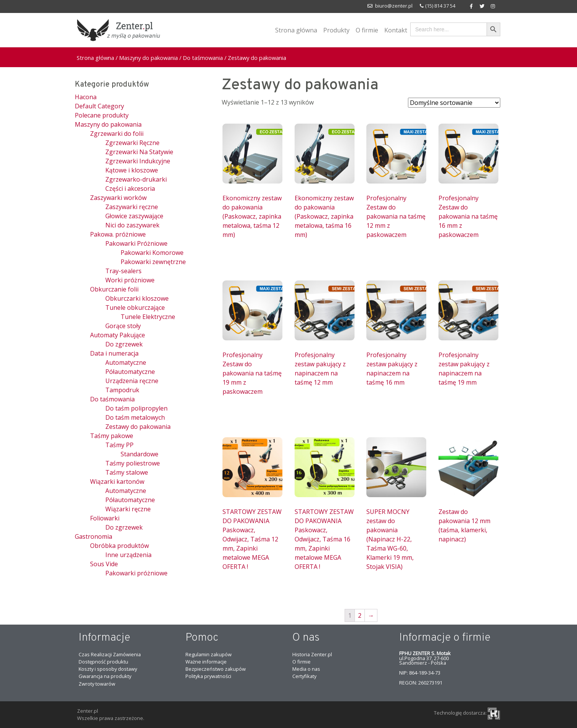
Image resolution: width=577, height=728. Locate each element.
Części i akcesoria (130, 188)
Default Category (99, 106)
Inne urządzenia (128, 555)
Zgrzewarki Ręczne (132, 143)
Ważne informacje (206, 662)
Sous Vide (104, 564)
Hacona (86, 97)
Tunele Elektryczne (148, 317)
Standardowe (139, 454)
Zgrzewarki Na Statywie (139, 152)
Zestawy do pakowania (138, 427)
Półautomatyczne (130, 372)
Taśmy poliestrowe (133, 463)
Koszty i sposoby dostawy (108, 669)
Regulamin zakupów (209, 654)
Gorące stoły (123, 326)
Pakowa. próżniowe (118, 234)
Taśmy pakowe (112, 436)
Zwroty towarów (97, 684)
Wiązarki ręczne (128, 509)
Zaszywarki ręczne (132, 207)
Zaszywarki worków (118, 198)
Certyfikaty (304, 676)
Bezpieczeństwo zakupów (216, 669)
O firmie (367, 30)
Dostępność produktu (103, 662)
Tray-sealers (123, 271)
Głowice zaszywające (134, 216)
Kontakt (396, 30)
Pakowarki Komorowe (152, 253)
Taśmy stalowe (127, 472)
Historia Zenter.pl (312, 654)
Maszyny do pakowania (148, 58)
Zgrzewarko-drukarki (136, 179)
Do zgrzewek (124, 344)
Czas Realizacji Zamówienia (110, 654)
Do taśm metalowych (135, 417)
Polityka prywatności (208, 676)
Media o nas (306, 669)
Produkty (336, 30)
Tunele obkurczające (135, 308)
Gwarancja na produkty (105, 676)
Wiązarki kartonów (117, 482)
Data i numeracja (114, 353)
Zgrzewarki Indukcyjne (138, 161)
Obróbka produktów (119, 546)
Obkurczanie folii (114, 289)
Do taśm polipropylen (136, 408)
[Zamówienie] (454, 103)
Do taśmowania (203, 58)
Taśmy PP (119, 445)
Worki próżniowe (130, 280)
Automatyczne (126, 362)
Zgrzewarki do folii (117, 134)
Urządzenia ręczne (132, 381)
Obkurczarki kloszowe (137, 298)
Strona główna (296, 30)
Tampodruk (122, 390)
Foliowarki (105, 518)
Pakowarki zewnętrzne (153, 262)
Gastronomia (93, 536)
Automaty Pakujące (118, 335)
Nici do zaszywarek (132, 225)
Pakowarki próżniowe (136, 573)
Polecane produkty (102, 115)
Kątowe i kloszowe (132, 170)
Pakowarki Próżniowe (136, 243)
